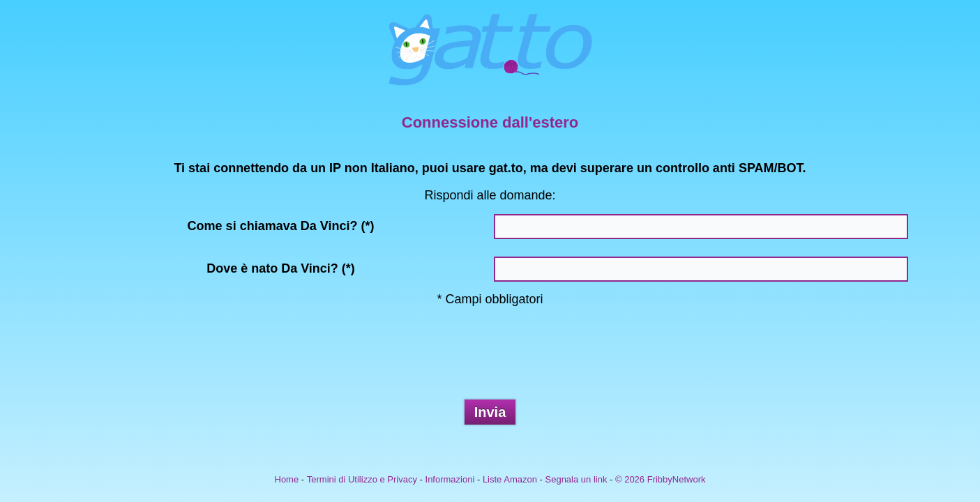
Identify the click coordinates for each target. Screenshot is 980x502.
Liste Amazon (510, 479)
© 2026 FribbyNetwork (661, 479)
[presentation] (490, 358)
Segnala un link (576, 479)
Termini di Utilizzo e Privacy (362, 479)
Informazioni (450, 479)
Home (287, 479)
